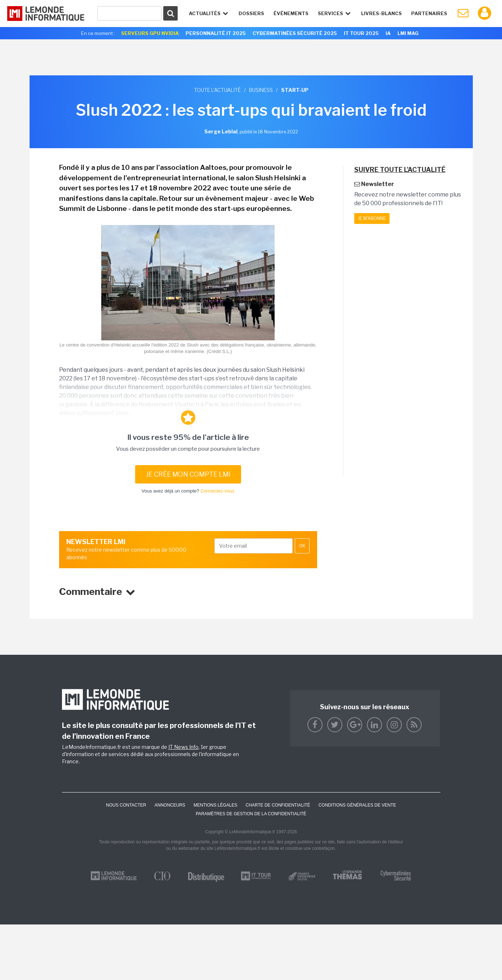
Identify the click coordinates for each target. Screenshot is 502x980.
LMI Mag (408, 33)
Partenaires (429, 13)
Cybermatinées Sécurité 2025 (295, 33)
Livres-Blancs (381, 13)
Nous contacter (126, 805)
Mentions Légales (215, 805)
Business (261, 90)
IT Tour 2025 (361, 33)
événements (291, 13)
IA (388, 33)
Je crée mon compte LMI (188, 474)
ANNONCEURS (170, 805)
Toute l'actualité (217, 90)
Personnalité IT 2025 (216, 33)
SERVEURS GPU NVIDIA (150, 33)
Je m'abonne (372, 218)
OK (302, 546)
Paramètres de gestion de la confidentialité (251, 814)
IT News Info (183, 747)
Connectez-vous (217, 491)
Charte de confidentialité (278, 805)
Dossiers (251, 13)
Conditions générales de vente (357, 805)
